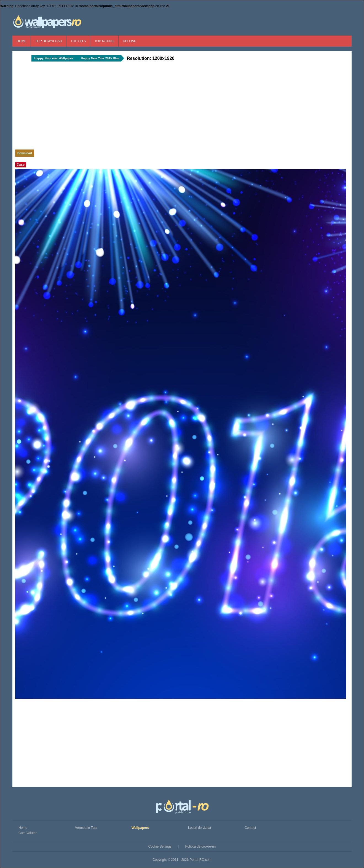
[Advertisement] (108, 107)
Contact (250, 828)
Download (25, 153)
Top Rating (104, 41)
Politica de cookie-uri (201, 846)
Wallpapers (140, 828)
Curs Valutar (28, 833)
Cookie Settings (160, 846)
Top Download (49, 41)
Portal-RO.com (200, 860)
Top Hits (78, 41)
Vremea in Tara (86, 828)
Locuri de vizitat (200, 828)
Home (22, 41)
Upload (129, 41)
